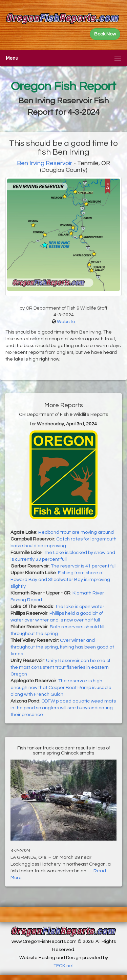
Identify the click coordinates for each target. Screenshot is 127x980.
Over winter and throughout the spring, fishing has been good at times (62, 647)
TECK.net (64, 966)
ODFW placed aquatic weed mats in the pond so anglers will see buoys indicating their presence (63, 708)
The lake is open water (80, 607)
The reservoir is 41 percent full (84, 566)
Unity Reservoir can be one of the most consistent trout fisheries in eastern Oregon (60, 667)
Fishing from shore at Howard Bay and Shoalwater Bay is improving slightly (60, 580)
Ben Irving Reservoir (45, 163)
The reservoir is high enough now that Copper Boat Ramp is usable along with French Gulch (61, 688)
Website (66, 322)
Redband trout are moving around (76, 532)
